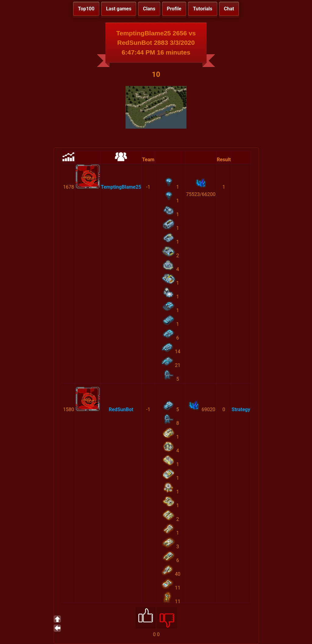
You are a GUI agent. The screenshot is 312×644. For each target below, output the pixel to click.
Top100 (86, 9)
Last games (119, 9)
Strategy (241, 409)
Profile (174, 9)
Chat (229, 9)
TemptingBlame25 (121, 187)
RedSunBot (121, 409)
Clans (149, 9)
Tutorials (203, 9)
